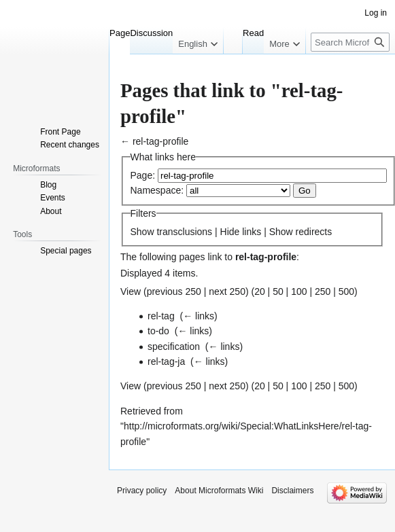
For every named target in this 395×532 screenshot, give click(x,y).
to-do (158, 331)
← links (199, 316)
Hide (230, 232)
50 (278, 291)
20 (260, 291)
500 (346, 291)
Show (142, 232)
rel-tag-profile (160, 141)
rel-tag (161, 316)
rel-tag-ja (166, 361)
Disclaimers (292, 491)
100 (299, 291)
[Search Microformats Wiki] (350, 42)
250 (323, 291)
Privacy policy (142, 491)
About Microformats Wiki (219, 491)
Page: (143, 175)
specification (174, 347)
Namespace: (157, 190)
